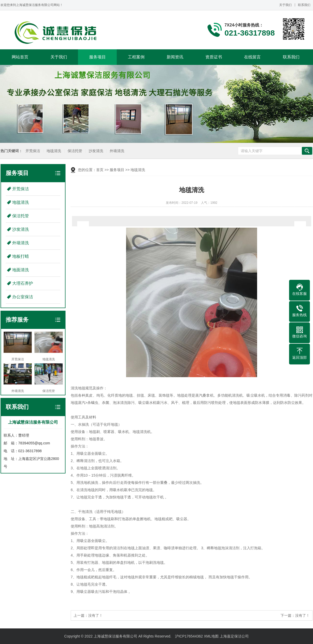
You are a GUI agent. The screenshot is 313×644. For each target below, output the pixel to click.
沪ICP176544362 (189, 636)
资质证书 (214, 57)
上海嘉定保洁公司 (234, 636)
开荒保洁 (32, 151)
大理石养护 (23, 283)
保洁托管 (74, 151)
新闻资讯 (175, 57)
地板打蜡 (21, 256)
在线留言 (252, 57)
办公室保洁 (23, 297)
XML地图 (211, 636)
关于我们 (285, 5)
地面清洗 (21, 270)
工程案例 (136, 57)
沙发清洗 (95, 151)
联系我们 (304, 5)
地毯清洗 (53, 151)
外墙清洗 (116, 151)
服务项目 (97, 57)
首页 (100, 170)
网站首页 (20, 57)
